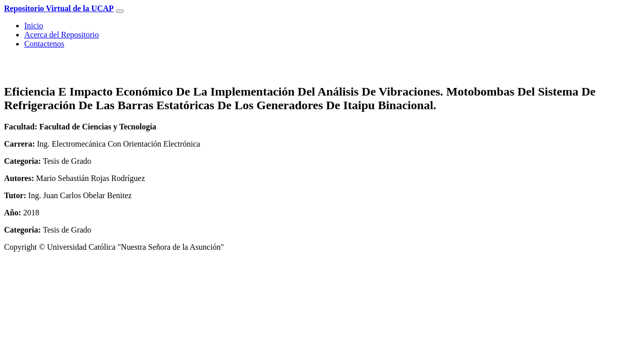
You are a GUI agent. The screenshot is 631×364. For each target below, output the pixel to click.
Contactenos (44, 44)
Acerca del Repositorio (62, 35)
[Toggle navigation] (120, 11)
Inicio (34, 26)
